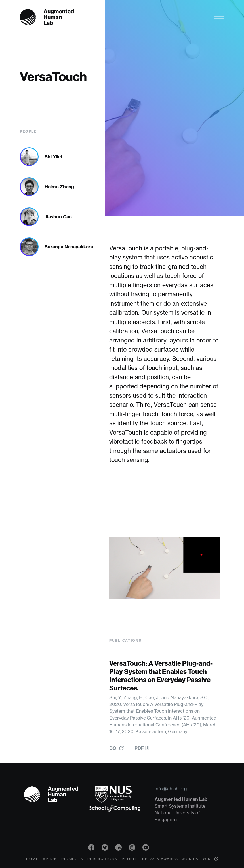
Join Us (190, 859)
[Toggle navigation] (219, 16)
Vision (50, 859)
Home (32, 859)
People (130, 859)
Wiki (207, 859)
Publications (102, 859)
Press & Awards (160, 859)
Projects (72, 859)
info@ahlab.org (171, 789)
